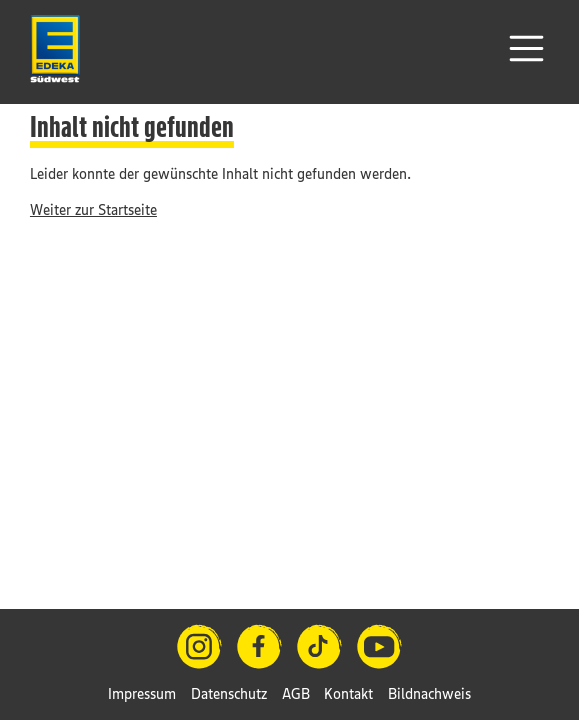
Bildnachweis (429, 693)
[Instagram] (199, 646)
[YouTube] (379, 646)
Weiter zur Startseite (93, 209)
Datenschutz (229, 693)
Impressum (142, 693)
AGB (296, 693)
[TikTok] (319, 646)
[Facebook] (259, 646)
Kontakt (348, 693)
